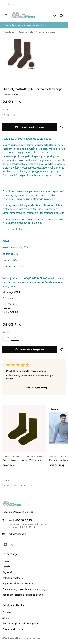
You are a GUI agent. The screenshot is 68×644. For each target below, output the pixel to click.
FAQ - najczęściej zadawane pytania (21, 623)
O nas (6, 561)
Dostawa (7, 612)
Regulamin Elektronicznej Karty (18, 583)
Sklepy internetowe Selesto (30, 638)
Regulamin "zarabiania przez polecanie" (23, 595)
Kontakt (6, 567)
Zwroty (6, 618)
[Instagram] (6, 545)
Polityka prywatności (13, 578)
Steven (15, 95)
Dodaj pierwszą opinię (34, 388)
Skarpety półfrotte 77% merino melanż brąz (37, 32)
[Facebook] (12, 545)
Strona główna (8, 32)
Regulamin (8, 572)
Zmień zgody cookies (13, 629)
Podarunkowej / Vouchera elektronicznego (25, 589)
